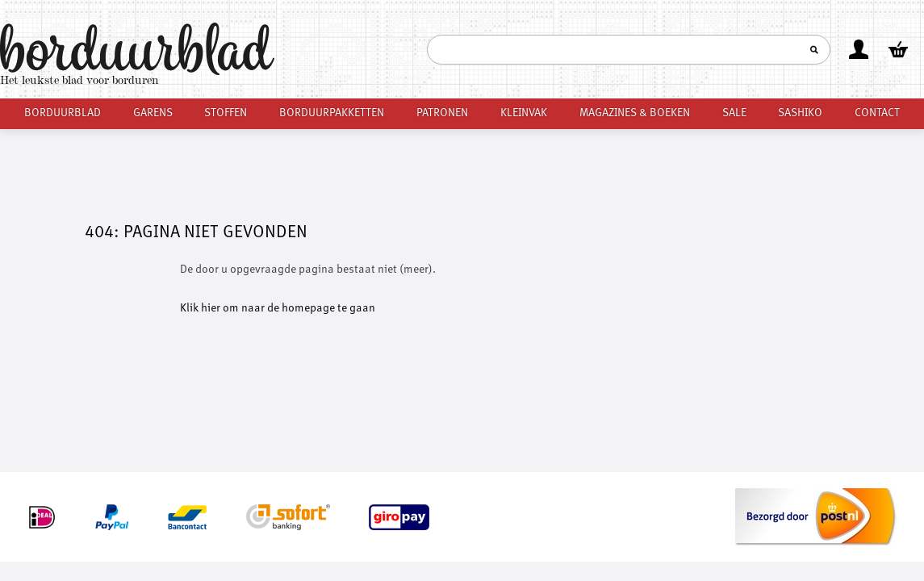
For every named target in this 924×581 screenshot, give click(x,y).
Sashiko (800, 113)
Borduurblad (63, 113)
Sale (734, 113)
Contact (877, 113)
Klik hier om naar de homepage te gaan (278, 308)
